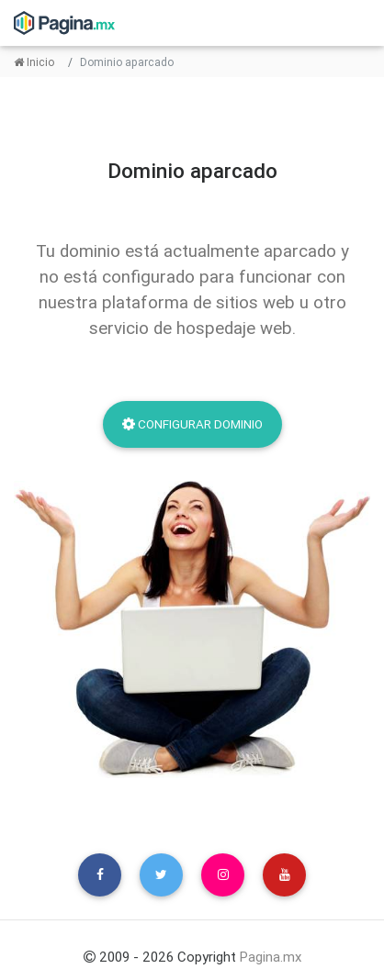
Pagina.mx (271, 957)
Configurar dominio (192, 424)
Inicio (34, 62)
